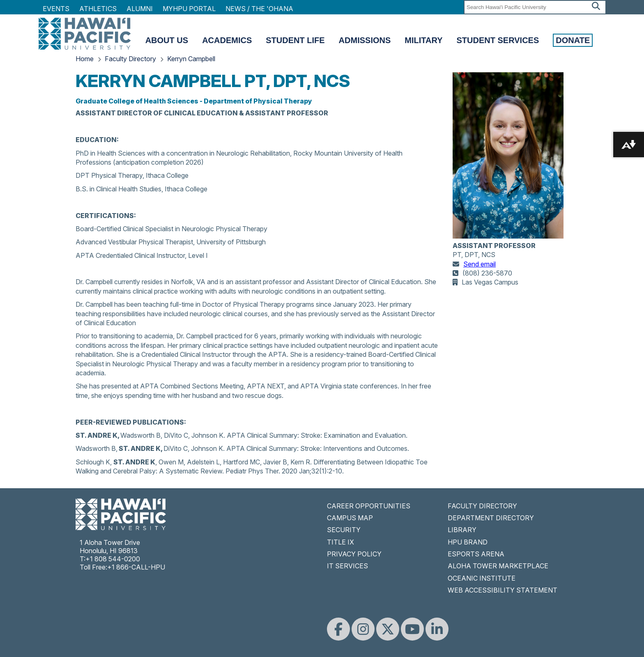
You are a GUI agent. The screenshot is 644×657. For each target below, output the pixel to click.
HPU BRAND (468, 542)
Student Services (498, 40)
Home (85, 59)
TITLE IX (340, 542)
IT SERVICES (347, 566)
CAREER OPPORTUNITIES (369, 506)
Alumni (140, 9)
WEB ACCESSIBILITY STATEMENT (503, 590)
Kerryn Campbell (191, 59)
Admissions (365, 40)
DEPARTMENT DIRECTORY (491, 518)
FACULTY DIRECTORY (482, 506)
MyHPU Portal (189, 9)
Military (423, 40)
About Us (167, 40)
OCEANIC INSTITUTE (482, 578)
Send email (480, 264)
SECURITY (344, 530)
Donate (573, 40)
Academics (227, 40)
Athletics (98, 9)
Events (56, 9)
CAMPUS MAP (350, 518)
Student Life (295, 40)
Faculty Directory (130, 59)
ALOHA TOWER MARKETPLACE (498, 566)
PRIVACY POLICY (354, 554)
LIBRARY (462, 530)
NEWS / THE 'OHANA (259, 9)
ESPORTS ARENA (476, 554)
